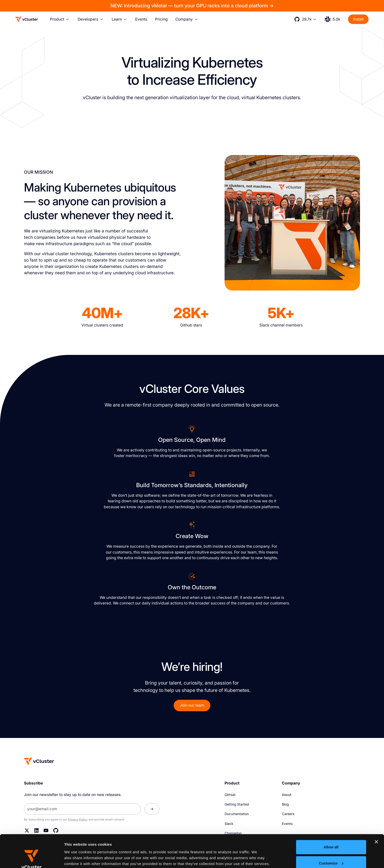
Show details (76, 858)
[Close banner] (376, 811)
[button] (60, 19)
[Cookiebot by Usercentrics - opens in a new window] (32, 858)
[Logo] (27, 19)
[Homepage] (39, 761)
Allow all (331, 816)
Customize (331, 832)
